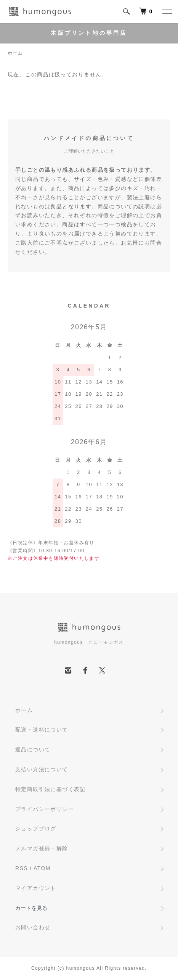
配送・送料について (42, 730)
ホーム (15, 53)
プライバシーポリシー (45, 809)
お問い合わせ (33, 927)
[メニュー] (167, 11)
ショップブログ (36, 828)
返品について (33, 750)
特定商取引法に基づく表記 (51, 789)
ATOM (42, 868)
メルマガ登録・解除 (42, 848)
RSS (22, 868)
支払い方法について (42, 769)
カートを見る (31, 908)
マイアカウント (36, 888)
